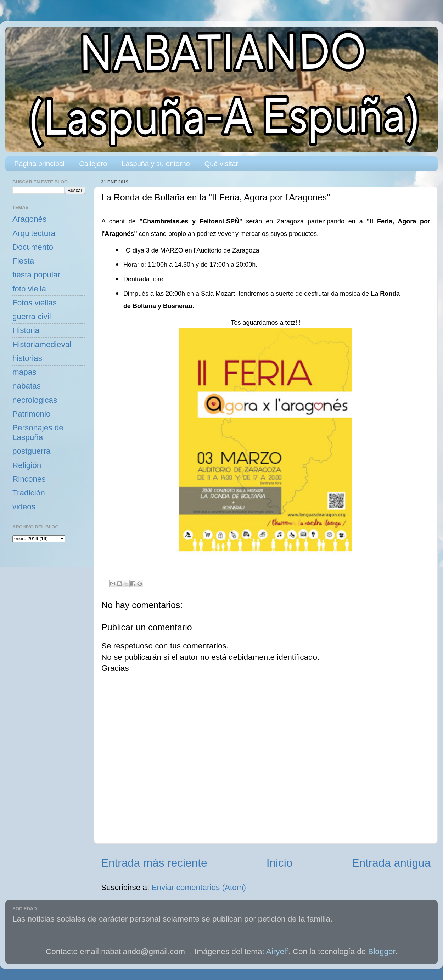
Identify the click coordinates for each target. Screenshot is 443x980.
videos (24, 507)
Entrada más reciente (154, 863)
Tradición (29, 493)
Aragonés (29, 219)
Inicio (280, 863)
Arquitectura (34, 233)
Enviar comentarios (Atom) (199, 887)
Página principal (39, 164)
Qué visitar (221, 164)
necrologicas (35, 400)
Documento (33, 247)
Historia (26, 330)
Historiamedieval (42, 344)
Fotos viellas (35, 303)
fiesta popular (36, 275)
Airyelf (277, 951)
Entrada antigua (391, 863)
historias (27, 358)
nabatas (27, 386)
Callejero (93, 164)
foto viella (29, 289)
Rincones (29, 479)
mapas (24, 372)
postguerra (32, 451)
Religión (27, 465)
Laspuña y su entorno (156, 164)
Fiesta (23, 261)
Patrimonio (32, 414)
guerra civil (32, 316)
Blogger (382, 951)
